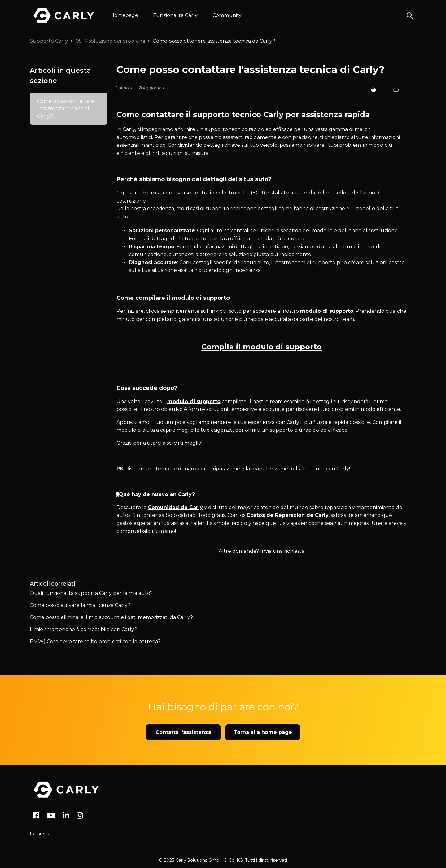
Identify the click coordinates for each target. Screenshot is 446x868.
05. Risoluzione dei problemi (110, 41)
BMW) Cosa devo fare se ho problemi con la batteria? (95, 641)
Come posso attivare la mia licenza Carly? (80, 605)
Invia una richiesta (282, 551)
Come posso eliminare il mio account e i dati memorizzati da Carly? (111, 617)
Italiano (40, 834)
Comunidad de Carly (175, 507)
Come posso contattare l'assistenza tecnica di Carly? (66, 109)
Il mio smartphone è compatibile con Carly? (83, 629)
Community (227, 15)
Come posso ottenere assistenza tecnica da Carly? (214, 41)
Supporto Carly (49, 41)
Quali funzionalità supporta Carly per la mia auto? (91, 593)
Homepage (124, 15)
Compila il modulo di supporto (262, 347)
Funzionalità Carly (175, 15)
